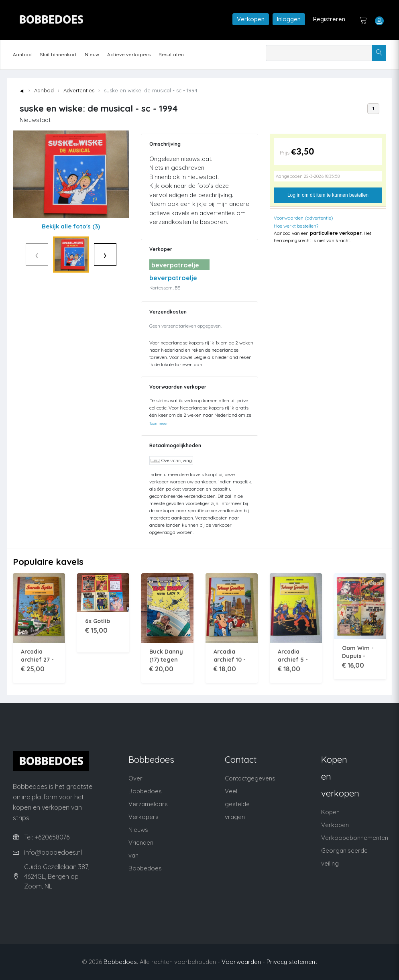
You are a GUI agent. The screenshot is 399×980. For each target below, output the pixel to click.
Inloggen (289, 19)
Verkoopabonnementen (355, 838)
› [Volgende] (122, 254)
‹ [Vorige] (20, 254)
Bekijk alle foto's (71, 226)
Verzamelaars (148, 804)
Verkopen (251, 19)
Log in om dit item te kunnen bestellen (328, 195)
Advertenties (79, 90)
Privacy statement (292, 962)
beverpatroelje (173, 278)
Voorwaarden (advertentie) (303, 218)
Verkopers (144, 817)
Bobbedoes (120, 962)
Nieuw (92, 54)
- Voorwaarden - (241, 962)
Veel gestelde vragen (237, 804)
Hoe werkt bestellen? (296, 226)
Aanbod (22, 54)
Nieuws (138, 830)
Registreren (329, 19)
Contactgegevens (250, 778)
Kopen (330, 812)
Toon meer (159, 423)
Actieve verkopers (129, 54)
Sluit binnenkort (58, 54)
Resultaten (171, 54)
